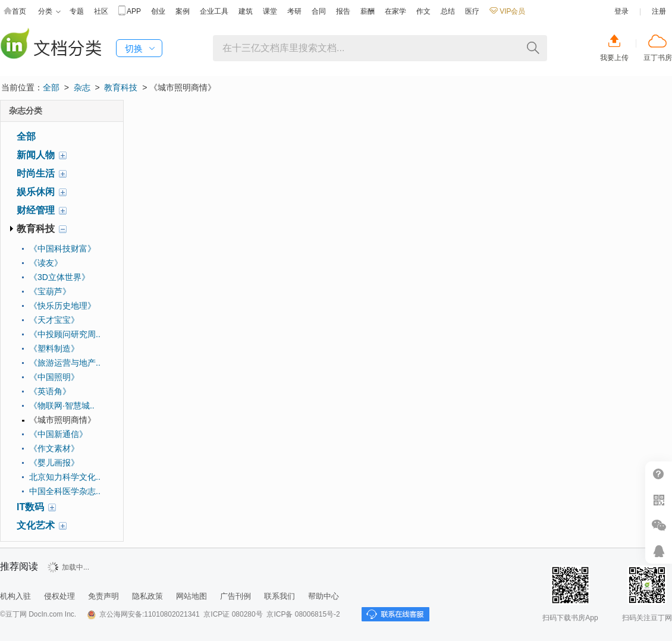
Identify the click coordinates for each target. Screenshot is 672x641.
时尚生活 (36, 173)
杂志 (82, 87)
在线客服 (659, 551)
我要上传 (614, 58)
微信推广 (659, 525)
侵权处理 (59, 596)
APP (130, 12)
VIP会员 (507, 11)
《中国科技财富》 (62, 249)
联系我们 (280, 596)
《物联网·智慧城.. (62, 406)
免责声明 (103, 596)
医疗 (472, 11)
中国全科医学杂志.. (65, 491)
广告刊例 (235, 596)
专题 (77, 11)
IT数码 (30, 507)
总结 (448, 11)
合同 (319, 11)
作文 (423, 11)
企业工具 (214, 11)
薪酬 (368, 11)
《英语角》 (50, 391)
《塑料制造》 (54, 348)
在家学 (395, 11)
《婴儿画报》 (54, 463)
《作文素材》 (54, 448)
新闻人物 (36, 155)
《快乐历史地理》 (62, 306)
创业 (158, 11)
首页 (15, 12)
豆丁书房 (658, 58)
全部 (51, 87)
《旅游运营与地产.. (65, 363)
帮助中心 (324, 596)
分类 (49, 12)
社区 (101, 11)
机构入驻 (15, 596)
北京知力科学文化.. (65, 477)
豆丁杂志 (51, 45)
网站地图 (191, 596)
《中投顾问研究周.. (65, 334)
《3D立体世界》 (59, 277)
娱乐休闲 (36, 192)
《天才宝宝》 (54, 320)
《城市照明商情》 (62, 420)
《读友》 (46, 263)
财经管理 (36, 210)
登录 (621, 11)
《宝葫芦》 (50, 291)
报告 (343, 11)
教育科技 (121, 87)
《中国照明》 (54, 377)
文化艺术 (36, 525)
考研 (294, 11)
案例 (183, 11)
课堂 (270, 11)
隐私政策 (147, 596)
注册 (659, 11)
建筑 (246, 11)
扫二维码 (659, 500)
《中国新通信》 (58, 434)
